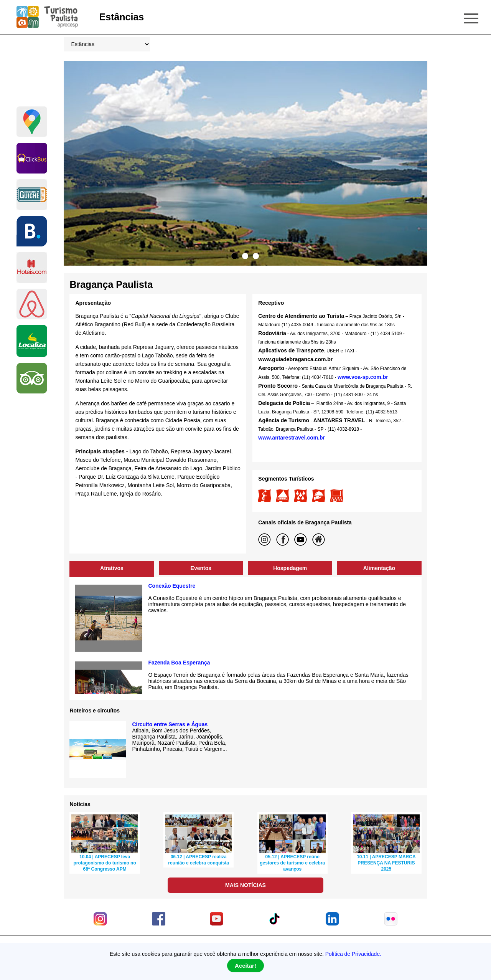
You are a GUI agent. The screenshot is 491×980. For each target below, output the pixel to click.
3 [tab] (256, 256)
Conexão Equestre (172, 586)
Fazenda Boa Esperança (179, 663)
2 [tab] (245, 256)
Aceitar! (245, 966)
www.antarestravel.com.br (292, 438)
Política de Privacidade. (353, 954)
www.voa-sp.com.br (363, 377)
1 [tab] (234, 256)
